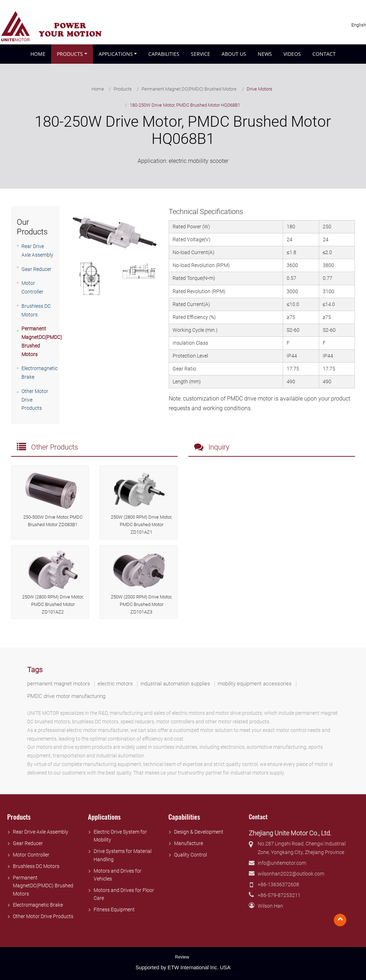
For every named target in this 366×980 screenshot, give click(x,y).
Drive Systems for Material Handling (123, 855)
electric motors (115, 684)
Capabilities (164, 54)
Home (38, 54)
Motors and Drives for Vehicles (118, 875)
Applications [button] (116, 54)
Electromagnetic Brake (38, 905)
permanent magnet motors (59, 684)
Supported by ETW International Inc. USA (183, 967)
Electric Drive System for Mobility (120, 836)
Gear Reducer (36, 269)
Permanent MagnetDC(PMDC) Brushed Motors (43, 886)
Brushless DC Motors (36, 866)
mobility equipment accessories (255, 684)
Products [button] (70, 54)
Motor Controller (31, 855)
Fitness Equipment (114, 910)
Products (123, 89)
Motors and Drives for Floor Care (124, 894)
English (359, 25)
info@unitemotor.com (282, 863)
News (265, 54)
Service (201, 54)
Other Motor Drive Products (43, 916)
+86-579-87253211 (279, 895)
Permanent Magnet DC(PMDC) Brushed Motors (189, 89)
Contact (324, 54)
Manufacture (189, 843)
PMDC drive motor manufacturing (66, 696)
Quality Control (191, 855)
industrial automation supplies (175, 684)
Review (182, 957)
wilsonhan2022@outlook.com (291, 874)
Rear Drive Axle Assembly (41, 832)
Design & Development (199, 832)
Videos (292, 54)
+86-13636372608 (278, 885)
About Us (234, 54)
